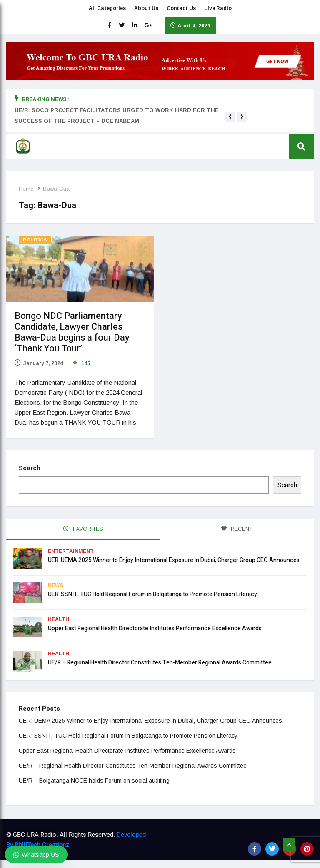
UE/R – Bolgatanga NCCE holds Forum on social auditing (94, 781)
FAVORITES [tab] (83, 529)
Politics (35, 240)
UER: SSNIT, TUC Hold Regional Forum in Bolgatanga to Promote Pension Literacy (152, 594)
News (55, 585)
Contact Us (181, 8)
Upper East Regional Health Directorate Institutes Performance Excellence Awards (155, 628)
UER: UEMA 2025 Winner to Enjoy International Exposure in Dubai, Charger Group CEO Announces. (174, 560)
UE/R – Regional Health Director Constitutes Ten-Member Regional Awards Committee (160, 663)
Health (59, 619)
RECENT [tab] (237, 529)
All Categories (107, 8)
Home (26, 189)
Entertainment (71, 551)
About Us (146, 8)
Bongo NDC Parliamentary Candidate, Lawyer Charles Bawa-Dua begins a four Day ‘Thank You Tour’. (72, 332)
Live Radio (218, 8)
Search (30, 468)
